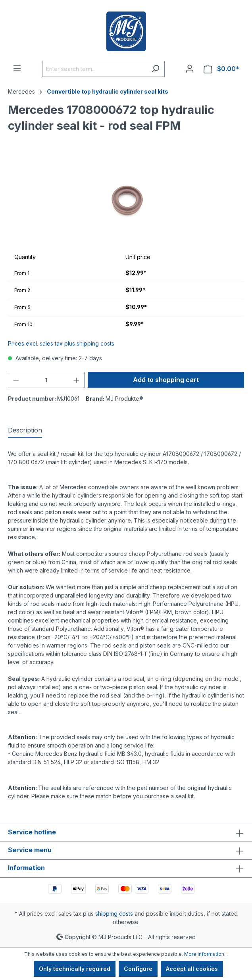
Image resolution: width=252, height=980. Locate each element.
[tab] (25, 430)
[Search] (155, 69)
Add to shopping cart (166, 380)
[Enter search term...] (94, 69)
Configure (138, 969)
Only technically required (75, 969)
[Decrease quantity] (16, 380)
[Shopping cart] (221, 69)
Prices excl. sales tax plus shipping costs (61, 343)
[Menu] (17, 68)
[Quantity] (46, 380)
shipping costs (114, 914)
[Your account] (190, 69)
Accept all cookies (192, 969)
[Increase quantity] (77, 380)
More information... (206, 954)
